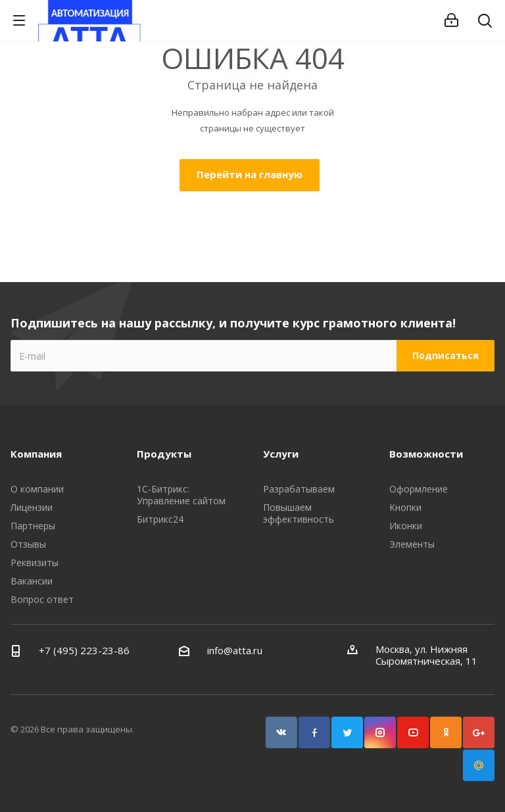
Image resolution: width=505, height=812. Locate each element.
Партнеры (33, 526)
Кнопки (405, 507)
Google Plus (479, 732)
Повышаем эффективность (299, 513)
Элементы (412, 544)
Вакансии (32, 581)
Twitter (347, 732)
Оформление (419, 489)
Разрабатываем (299, 489)
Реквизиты (35, 562)
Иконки (406, 526)
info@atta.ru (235, 650)
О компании (37, 489)
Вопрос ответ (42, 599)
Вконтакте (281, 732)
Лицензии (32, 507)
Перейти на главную (250, 174)
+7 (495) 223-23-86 (84, 650)
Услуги (281, 454)
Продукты (164, 454)
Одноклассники (446, 732)
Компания (36, 454)
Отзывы (28, 544)
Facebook (314, 732)
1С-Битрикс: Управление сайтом (181, 495)
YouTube (413, 732)
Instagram (380, 732)
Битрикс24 (160, 519)
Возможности (426, 454)
